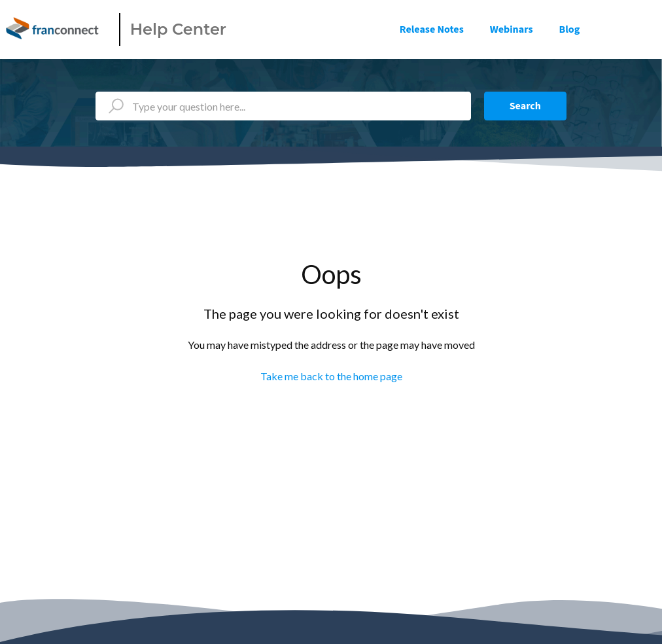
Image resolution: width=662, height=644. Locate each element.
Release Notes (432, 29)
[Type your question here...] (283, 106)
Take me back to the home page (331, 376)
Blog (570, 29)
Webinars (512, 29)
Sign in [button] (634, 29)
